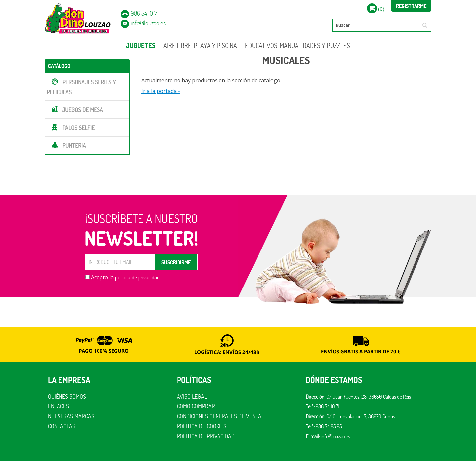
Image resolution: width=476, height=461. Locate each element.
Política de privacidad (206, 436)
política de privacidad (137, 277)
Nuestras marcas (71, 416)
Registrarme (411, 6)
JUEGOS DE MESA (83, 110)
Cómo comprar (196, 406)
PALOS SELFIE (79, 128)
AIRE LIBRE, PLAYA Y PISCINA (200, 45)
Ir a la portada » (161, 91)
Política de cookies (202, 426)
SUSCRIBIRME (176, 262)
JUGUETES (141, 45)
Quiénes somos (67, 396)
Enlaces (59, 406)
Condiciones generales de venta (219, 416)
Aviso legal (192, 396)
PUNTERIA (74, 146)
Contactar (62, 426)
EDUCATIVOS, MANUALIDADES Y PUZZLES (297, 45)
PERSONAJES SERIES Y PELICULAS (81, 87)
